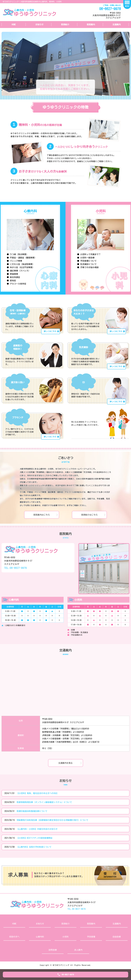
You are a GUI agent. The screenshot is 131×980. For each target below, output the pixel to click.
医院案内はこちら (42, 515)
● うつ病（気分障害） (18, 254)
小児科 (65, 937)
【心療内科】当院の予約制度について (34, 847)
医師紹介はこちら (89, 515)
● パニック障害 (14, 261)
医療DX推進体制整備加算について (32, 811)
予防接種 (91, 937)
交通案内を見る (65, 763)
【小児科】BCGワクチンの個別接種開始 (35, 838)
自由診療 (117, 937)
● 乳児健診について (87, 264)
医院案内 (91, 25)
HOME (14, 25)
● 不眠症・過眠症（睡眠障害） (22, 258)
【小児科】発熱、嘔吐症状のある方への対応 (37, 793)
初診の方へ (14, 937)
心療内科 (40, 937)
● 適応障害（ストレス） (19, 271)
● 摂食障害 (12, 274)
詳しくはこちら (50, 331)
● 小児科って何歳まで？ (89, 254)
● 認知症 (11, 281)
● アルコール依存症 (17, 284)
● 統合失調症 (13, 277)
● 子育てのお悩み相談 (88, 267)
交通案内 (117, 25)
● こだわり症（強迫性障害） (21, 264)
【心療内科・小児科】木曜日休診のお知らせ (37, 829)
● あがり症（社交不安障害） (21, 267)
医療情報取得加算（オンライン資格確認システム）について (44, 802)
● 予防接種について (87, 261)
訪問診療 (53, 950)
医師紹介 (65, 25)
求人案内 (78, 950)
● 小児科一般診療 (86, 258)
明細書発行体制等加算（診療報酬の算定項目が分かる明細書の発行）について (52, 820)
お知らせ (39, 25)
